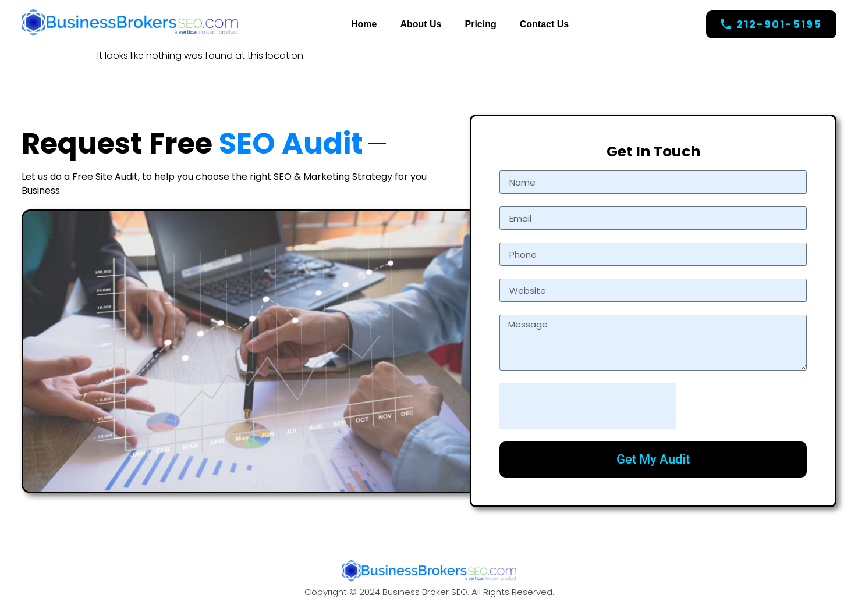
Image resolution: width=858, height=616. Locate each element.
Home (364, 24)
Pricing (481, 24)
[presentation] (588, 406)
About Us (421, 24)
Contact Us (544, 24)
